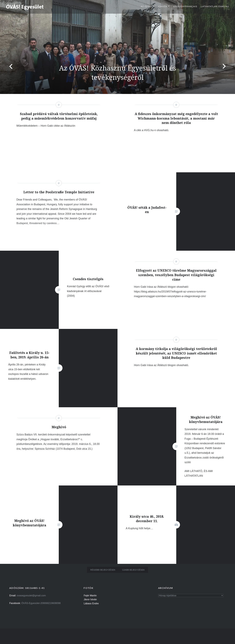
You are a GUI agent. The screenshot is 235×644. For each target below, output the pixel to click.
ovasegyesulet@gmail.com (31, 595)
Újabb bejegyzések (133, 570)
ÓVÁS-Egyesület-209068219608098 (41, 603)
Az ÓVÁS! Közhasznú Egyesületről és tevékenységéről (118, 73)
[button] (25, 7)
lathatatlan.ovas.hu (215, 6)
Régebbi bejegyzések (103, 570)
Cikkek (163, 6)
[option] (117, 47)
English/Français (185, 6)
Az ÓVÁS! (146, 6)
